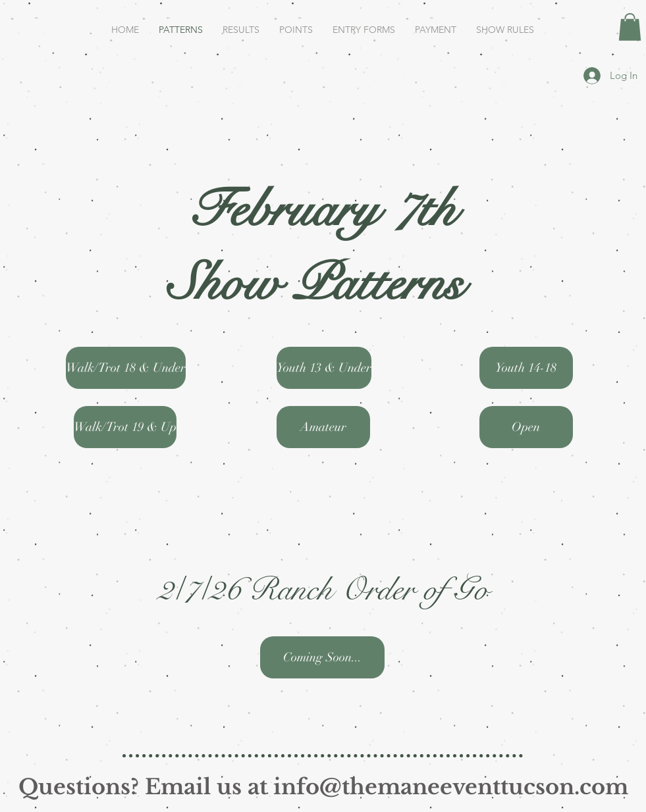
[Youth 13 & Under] (324, 368)
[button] (630, 27)
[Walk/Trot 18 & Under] (126, 368)
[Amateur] (323, 427)
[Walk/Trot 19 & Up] (125, 427)
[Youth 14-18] (526, 368)
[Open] (526, 427)
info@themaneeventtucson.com (451, 787)
